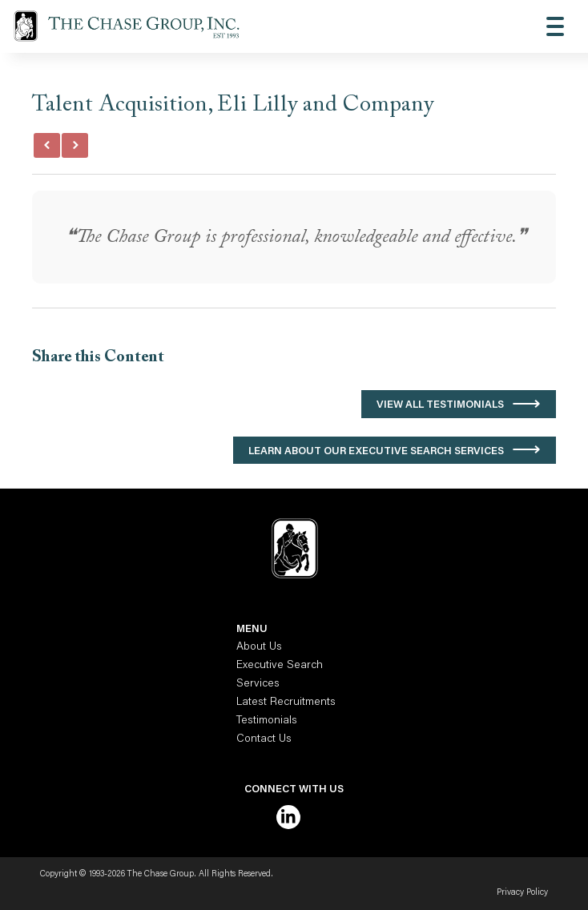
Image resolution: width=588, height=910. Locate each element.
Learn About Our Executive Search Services (376, 451)
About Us (259, 647)
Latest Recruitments (286, 703)
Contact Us (264, 739)
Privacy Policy (522, 893)
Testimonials (267, 721)
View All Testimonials (440, 405)
